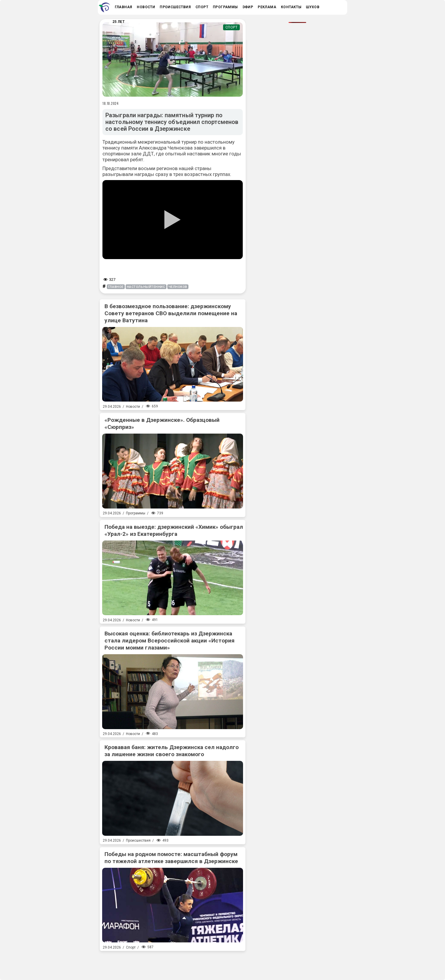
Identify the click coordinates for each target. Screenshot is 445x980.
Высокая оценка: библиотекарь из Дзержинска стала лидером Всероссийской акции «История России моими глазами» (170, 641)
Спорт (232, 27)
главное (116, 287)
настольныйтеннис (146, 287)
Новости (133, 407)
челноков (178, 287)
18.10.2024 (111, 103)
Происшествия (138, 840)
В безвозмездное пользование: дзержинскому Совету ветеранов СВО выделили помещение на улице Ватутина (171, 313)
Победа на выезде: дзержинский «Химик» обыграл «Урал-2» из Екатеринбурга (174, 530)
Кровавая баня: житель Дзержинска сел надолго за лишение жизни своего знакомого (172, 751)
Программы (136, 513)
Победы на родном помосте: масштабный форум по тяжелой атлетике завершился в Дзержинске (171, 858)
